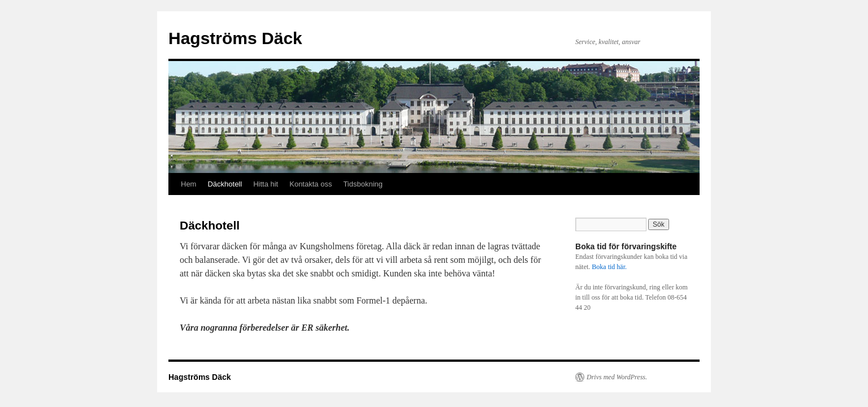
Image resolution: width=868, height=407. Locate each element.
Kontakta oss (311, 184)
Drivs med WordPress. (617, 377)
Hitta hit (266, 184)
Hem (188, 184)
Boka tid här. (609, 267)
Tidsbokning (363, 184)
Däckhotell (225, 184)
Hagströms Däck (235, 38)
